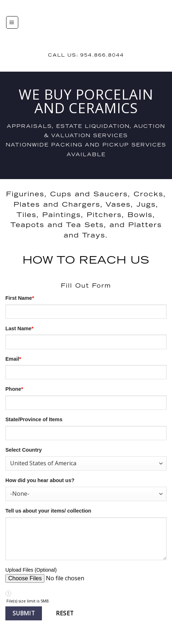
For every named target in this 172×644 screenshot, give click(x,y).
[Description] (86, 539)
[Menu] (12, 22)
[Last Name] (86, 342)
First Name (20, 298)
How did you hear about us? (40, 480)
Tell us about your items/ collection (48, 511)
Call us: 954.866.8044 (86, 56)
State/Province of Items (34, 419)
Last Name (19, 328)
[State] (86, 433)
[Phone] (86, 403)
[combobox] (86, 463)
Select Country (24, 450)
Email (13, 359)
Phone (14, 389)
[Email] (86, 372)
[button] (24, 613)
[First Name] (86, 312)
